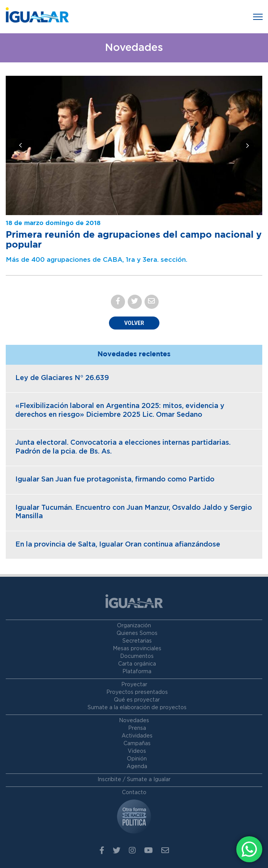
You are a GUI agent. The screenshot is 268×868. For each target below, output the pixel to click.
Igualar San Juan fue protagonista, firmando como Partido (115, 480)
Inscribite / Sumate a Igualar (134, 780)
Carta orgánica (137, 664)
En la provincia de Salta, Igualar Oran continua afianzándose (118, 545)
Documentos (137, 656)
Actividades (137, 736)
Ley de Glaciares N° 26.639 (62, 378)
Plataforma (137, 672)
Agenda (137, 767)
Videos (137, 751)
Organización (134, 626)
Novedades (134, 721)
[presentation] (21, 145)
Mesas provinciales (137, 649)
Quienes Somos (137, 633)
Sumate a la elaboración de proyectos (137, 708)
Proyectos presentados (137, 692)
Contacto (134, 793)
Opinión (137, 759)
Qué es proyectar (137, 700)
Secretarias (137, 641)
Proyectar (134, 685)
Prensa (137, 728)
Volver (134, 323)
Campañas (137, 744)
